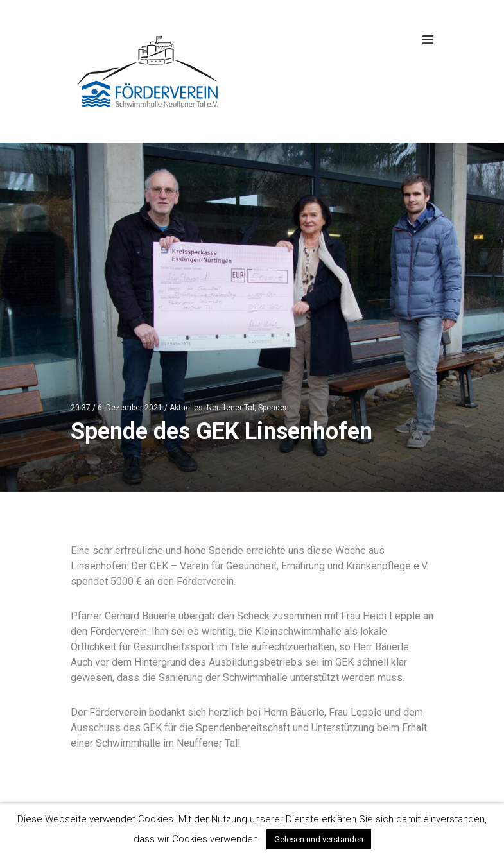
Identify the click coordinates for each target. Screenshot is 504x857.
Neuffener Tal (230, 408)
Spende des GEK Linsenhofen (222, 431)
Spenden (274, 408)
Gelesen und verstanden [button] (319, 839)
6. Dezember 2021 (130, 408)
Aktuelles (186, 408)
